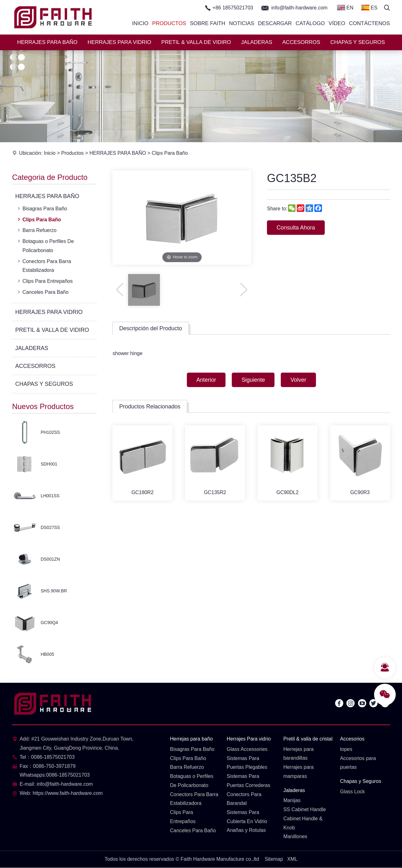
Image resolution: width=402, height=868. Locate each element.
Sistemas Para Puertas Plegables (247, 763)
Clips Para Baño (171, 153)
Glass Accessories (247, 749)
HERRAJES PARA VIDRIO (120, 42)
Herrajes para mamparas (299, 772)
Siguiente (253, 380)
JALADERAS (257, 42)
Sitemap (274, 859)
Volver (299, 380)
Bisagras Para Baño (42, 208)
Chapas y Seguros (361, 781)
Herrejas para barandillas (299, 754)
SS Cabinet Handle (305, 810)
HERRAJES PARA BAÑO (47, 42)
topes (346, 749)
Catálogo (310, 23)
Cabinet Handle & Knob (303, 823)
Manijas (292, 801)
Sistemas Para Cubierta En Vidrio (247, 817)
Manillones (295, 837)
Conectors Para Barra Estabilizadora (44, 265)
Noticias (242, 23)
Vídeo (337, 23)
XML (292, 859)
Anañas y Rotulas (246, 830)
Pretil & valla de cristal (308, 739)
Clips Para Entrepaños (44, 281)
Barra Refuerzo (36, 230)
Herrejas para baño (191, 739)
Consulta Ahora (296, 228)
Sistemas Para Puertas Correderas (249, 781)
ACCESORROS (301, 42)
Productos (169, 23)
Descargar (275, 23)
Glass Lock (353, 792)
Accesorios (352, 739)
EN (345, 8)
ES (369, 8)
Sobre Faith (208, 23)
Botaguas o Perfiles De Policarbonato (45, 245)
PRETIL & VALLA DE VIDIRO (196, 42)
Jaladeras (294, 790)
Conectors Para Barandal (244, 799)
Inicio (140, 23)
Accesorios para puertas (358, 763)
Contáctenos (369, 23)
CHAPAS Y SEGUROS (358, 42)
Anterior (206, 380)
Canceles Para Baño (42, 292)
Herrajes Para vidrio (249, 739)
